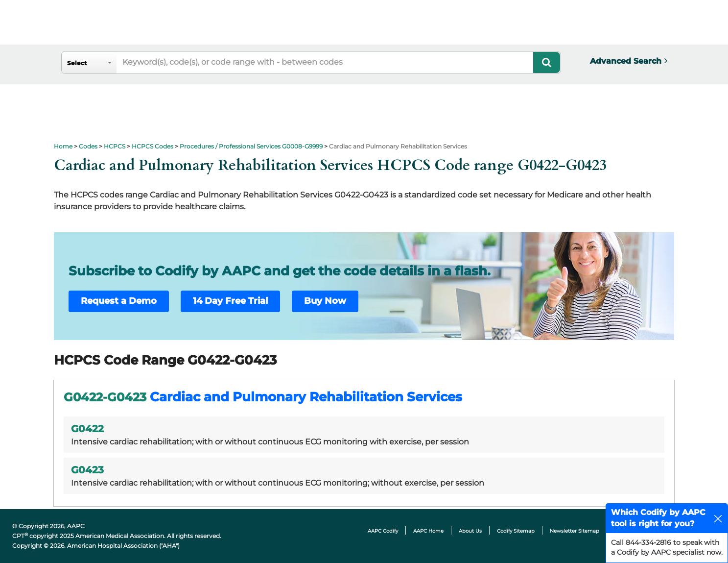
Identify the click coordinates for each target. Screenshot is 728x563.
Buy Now (325, 301)
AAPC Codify (383, 531)
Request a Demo (119, 301)
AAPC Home (428, 531)
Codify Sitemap (516, 531)
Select (77, 63)
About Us (470, 531)
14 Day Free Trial (230, 301)
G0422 (87, 429)
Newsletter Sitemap (575, 531)
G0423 (87, 470)
